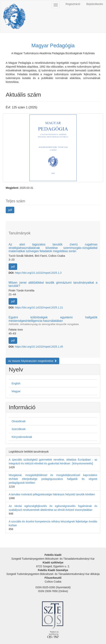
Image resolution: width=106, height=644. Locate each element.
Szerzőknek (19, 429)
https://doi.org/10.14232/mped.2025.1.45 (39, 347)
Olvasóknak (19, 421)
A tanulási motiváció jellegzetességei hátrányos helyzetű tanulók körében (52, 494)
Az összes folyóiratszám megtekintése (33, 361)
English (16, 383)
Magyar (16, 391)
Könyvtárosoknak (22, 437)
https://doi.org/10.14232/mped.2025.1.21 (39, 307)
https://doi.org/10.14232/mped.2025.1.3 (38, 273)
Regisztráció (73, 4)
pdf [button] (10, 210)
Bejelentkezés (95, 4)
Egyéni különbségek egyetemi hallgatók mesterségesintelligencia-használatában (53, 321)
